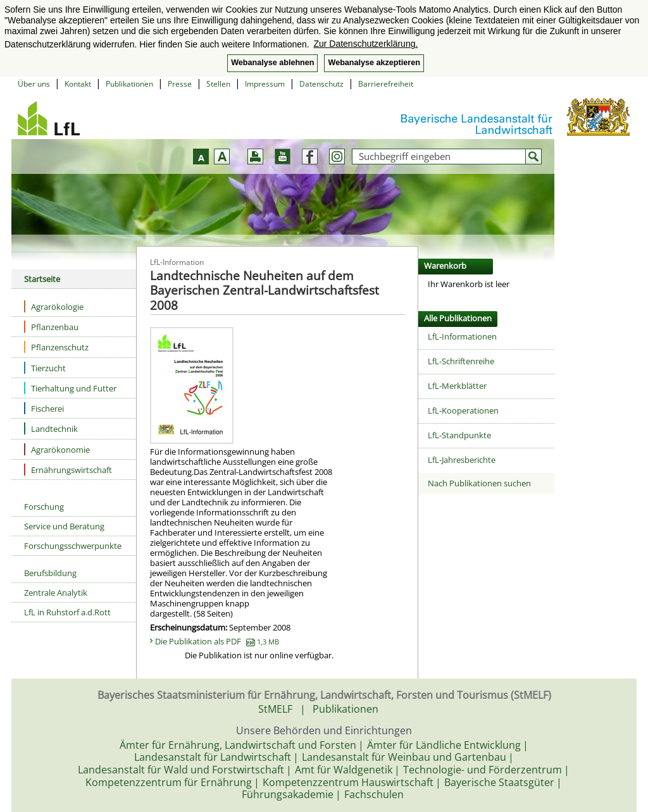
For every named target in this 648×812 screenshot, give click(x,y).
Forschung (44, 507)
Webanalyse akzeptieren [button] (374, 63)
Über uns (34, 84)
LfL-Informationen (462, 336)
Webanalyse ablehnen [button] (272, 63)
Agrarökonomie (57, 449)
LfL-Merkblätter (457, 386)
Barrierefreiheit (386, 84)
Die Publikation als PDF (217, 641)
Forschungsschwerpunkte (73, 546)
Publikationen (129, 84)
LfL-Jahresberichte (462, 460)
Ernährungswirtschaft (68, 470)
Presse (180, 84)
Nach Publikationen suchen (479, 483)
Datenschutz (321, 84)
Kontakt (78, 84)
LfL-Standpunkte (459, 435)
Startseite (42, 279)
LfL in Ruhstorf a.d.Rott (67, 612)
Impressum (265, 84)
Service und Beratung (64, 526)
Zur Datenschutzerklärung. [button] (365, 44)
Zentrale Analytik (56, 593)
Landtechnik (51, 428)
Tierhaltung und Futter (70, 388)
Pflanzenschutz (56, 347)
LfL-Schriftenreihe (461, 361)
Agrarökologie (54, 306)
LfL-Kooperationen (463, 410)
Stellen (218, 84)
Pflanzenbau (51, 327)
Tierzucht (45, 368)
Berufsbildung (50, 573)
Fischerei (44, 408)
